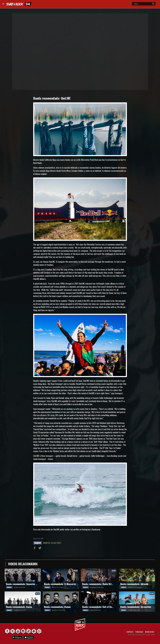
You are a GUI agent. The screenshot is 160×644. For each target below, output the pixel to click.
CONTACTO (130, 632)
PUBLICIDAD (139, 632)
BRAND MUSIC (150, 632)
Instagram (86, 529)
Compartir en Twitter (40, 548)
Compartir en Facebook (35, 548)
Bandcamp (96, 529)
